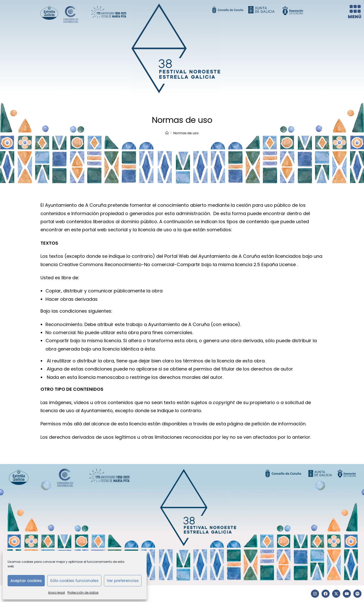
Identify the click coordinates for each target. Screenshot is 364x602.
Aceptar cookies (26, 581)
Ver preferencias (123, 581)
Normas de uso (186, 133)
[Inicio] (167, 133)
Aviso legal (56, 593)
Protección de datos (83, 593)
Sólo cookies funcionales (74, 581)
